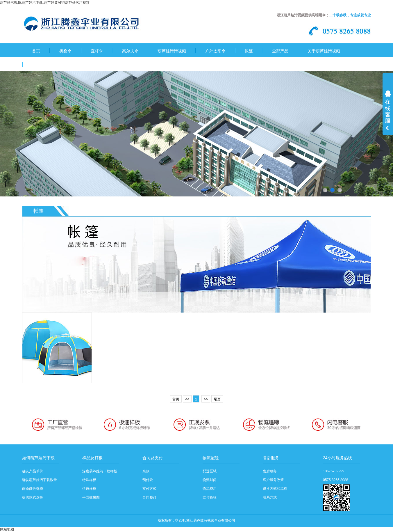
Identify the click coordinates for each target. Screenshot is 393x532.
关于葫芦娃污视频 (324, 51)
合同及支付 (153, 458)
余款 (146, 471)
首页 (36, 51)
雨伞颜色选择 (33, 489)
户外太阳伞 (215, 51)
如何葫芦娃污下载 (38, 458)
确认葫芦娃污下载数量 (40, 480)
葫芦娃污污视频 (172, 51)
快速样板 (89, 489)
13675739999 (334, 471)
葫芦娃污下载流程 (48, 65)
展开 (388, 114)
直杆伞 (97, 51)
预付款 (148, 480)
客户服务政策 (273, 480)
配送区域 (210, 471)
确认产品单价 (33, 471)
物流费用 (210, 489)
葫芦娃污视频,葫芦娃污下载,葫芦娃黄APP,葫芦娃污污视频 (45, 3)
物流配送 (211, 458)
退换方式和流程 (275, 489)
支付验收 (210, 497)
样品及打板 (92, 458)
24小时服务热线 (337, 458)
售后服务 (271, 458)
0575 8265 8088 (336, 480)
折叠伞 (65, 51)
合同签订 (149, 497)
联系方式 (270, 497)
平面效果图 (91, 497)
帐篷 (249, 51)
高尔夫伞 (130, 51)
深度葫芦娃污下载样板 (100, 471)
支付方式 (149, 489)
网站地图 (7, 529)
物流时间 (210, 480)
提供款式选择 (33, 497)
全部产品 (280, 51)
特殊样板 (89, 480)
